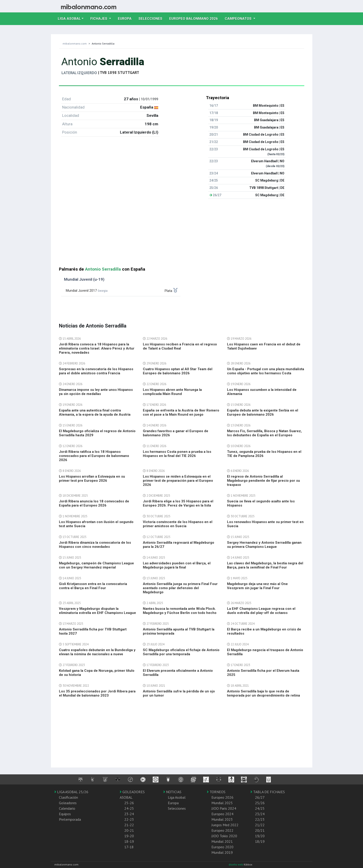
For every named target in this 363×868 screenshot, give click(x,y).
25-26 (129, 803)
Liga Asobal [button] (69, 19)
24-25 (129, 808)
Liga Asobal (177, 797)
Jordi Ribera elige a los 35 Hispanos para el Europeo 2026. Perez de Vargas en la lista (178, 503)
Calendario (67, 808)
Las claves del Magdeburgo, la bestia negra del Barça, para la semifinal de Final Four (265, 565)
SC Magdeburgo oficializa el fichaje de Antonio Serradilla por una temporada (181, 652)
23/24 (260, 814)
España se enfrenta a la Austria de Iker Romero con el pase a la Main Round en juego (181, 412)
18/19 (260, 841)
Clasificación (68, 797)
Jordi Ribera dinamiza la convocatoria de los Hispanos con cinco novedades (95, 545)
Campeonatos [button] (239, 19)
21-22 (129, 825)
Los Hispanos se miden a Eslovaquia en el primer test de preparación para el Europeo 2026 (178, 481)
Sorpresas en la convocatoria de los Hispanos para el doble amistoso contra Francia (96, 371)
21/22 (260, 825)
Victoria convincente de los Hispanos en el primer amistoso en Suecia (178, 524)
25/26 (260, 803)
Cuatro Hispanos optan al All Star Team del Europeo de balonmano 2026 (178, 371)
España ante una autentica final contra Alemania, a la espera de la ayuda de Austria (95, 412)
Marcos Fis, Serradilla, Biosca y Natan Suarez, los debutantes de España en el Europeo (264, 433)
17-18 (129, 847)
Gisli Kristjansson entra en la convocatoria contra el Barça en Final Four (93, 586)
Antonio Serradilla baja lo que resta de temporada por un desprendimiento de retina (263, 693)
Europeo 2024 (222, 814)
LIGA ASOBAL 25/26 (71, 792)
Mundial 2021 (222, 841)
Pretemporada (70, 819)
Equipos (65, 814)
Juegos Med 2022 (225, 825)
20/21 (260, 830)
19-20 (129, 836)
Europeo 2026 (222, 797)
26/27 (260, 797)
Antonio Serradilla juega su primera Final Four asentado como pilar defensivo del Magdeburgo (180, 588)
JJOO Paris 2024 (224, 808)
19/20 (260, 836)
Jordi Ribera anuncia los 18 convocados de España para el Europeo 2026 (94, 503)
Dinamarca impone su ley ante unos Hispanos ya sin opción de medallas (96, 392)
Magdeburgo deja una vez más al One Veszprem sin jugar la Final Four (257, 586)
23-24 (129, 814)
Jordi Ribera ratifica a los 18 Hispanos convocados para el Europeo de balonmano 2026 (94, 456)
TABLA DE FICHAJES (268, 792)
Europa (126, 18)
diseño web (236, 864)
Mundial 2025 (222, 803)
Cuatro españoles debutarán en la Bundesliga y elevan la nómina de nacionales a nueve (97, 652)
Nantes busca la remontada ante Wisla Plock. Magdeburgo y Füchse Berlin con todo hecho (180, 611)
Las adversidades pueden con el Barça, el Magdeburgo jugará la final (177, 565)
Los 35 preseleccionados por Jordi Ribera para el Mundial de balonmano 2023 (97, 693)
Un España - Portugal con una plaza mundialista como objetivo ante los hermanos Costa (266, 371)
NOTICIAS (172, 792)
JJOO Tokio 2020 (224, 836)
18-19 (129, 841)
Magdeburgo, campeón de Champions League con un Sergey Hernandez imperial (96, 565)
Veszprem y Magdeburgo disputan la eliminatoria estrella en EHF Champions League (97, 611)
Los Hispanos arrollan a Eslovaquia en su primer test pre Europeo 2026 (92, 479)
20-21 (129, 830)
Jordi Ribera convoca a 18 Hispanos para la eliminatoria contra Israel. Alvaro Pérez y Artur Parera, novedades (97, 348)
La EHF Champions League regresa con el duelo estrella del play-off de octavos (261, 611)
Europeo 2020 (222, 847)
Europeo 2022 (222, 830)
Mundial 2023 (222, 819)
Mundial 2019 (222, 852)
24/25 (260, 808)
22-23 (129, 819)
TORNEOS (216, 792)
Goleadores (68, 803)
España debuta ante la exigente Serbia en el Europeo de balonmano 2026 (263, 412)
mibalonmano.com (75, 43)
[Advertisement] (182, 235)
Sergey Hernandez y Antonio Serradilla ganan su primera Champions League (264, 545)
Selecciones (152, 18)
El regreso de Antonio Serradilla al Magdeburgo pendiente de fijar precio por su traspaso (263, 481)
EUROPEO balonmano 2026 (195, 18)
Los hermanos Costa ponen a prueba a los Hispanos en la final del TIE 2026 (177, 454)
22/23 (260, 819)
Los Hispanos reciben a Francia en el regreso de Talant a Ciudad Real (180, 346)
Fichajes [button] (99, 19)
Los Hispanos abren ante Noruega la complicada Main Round (172, 392)
